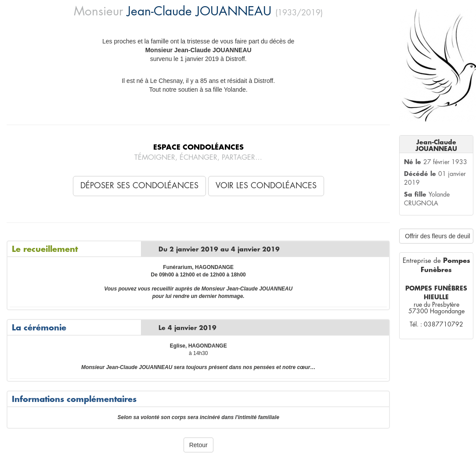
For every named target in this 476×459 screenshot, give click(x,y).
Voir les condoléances (266, 186)
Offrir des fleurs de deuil (437, 236)
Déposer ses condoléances (139, 186)
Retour (198, 445)
